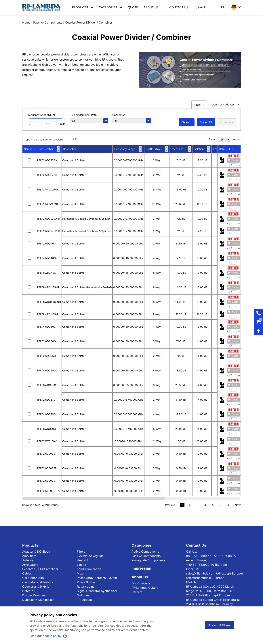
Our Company (141, 583)
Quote (233, 160)
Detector (28, 591)
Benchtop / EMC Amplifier (40, 569)
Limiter (82, 565)
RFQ (230, 149)
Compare (227, 122)
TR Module (84, 600)
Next (238, 505)
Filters (81, 552)
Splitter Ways (157, 149)
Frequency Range (128, 149)
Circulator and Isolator (38, 582)
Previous (170, 505)
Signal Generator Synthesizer (97, 591)
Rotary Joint (85, 587)
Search (187, 122)
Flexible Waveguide (90, 556)
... (220, 505)
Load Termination (89, 569)
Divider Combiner (34, 595)
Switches (83, 595)
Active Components (145, 552)
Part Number (49, 149)
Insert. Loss (181, 149)
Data (222, 149)
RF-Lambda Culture (145, 588)
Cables (27, 573)
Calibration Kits (33, 578)
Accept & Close (219, 625)
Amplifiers (29, 556)
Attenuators (30, 565)
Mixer (81, 573)
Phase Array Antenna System (97, 578)
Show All (206, 122)
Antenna (28, 560)
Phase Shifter (86, 582)
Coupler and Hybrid (36, 587)
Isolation (202, 149)
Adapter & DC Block (36, 552)
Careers (137, 592)
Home (26, 22)
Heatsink (83, 560)
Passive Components (48, 22)
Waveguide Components (148, 560)
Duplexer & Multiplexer (38, 600)
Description (70, 149)
